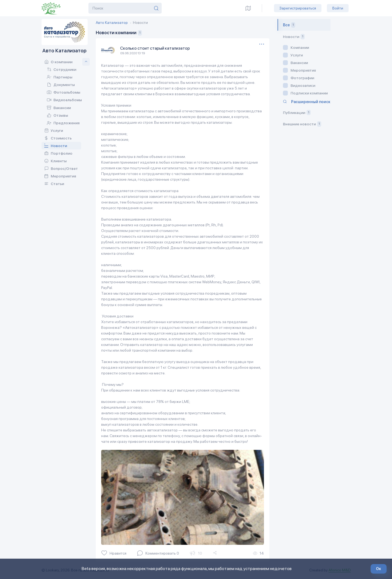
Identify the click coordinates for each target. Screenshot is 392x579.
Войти (338, 8)
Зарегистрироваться (298, 8)
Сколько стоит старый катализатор (155, 48)
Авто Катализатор (112, 23)
